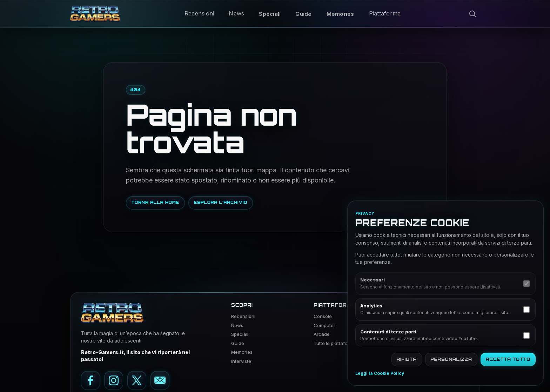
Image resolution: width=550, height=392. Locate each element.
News (236, 13)
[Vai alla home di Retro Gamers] (95, 14)
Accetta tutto (508, 359)
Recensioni (199, 13)
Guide (303, 14)
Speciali (270, 14)
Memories (340, 14)
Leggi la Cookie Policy (380, 373)
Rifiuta (407, 359)
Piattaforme (385, 13)
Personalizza (451, 359)
